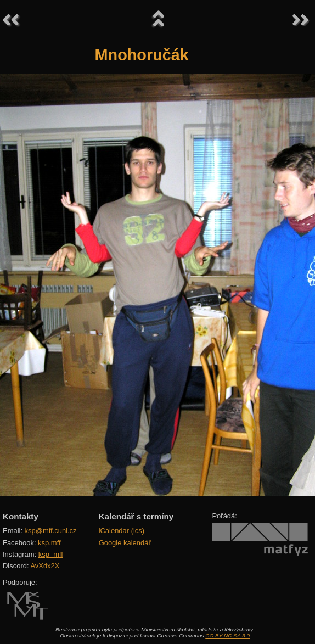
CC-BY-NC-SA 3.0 (227, 635)
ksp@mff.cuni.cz (51, 531)
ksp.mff (49, 543)
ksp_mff (51, 554)
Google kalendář (125, 543)
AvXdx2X (45, 566)
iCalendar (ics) (122, 531)
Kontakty (21, 516)
